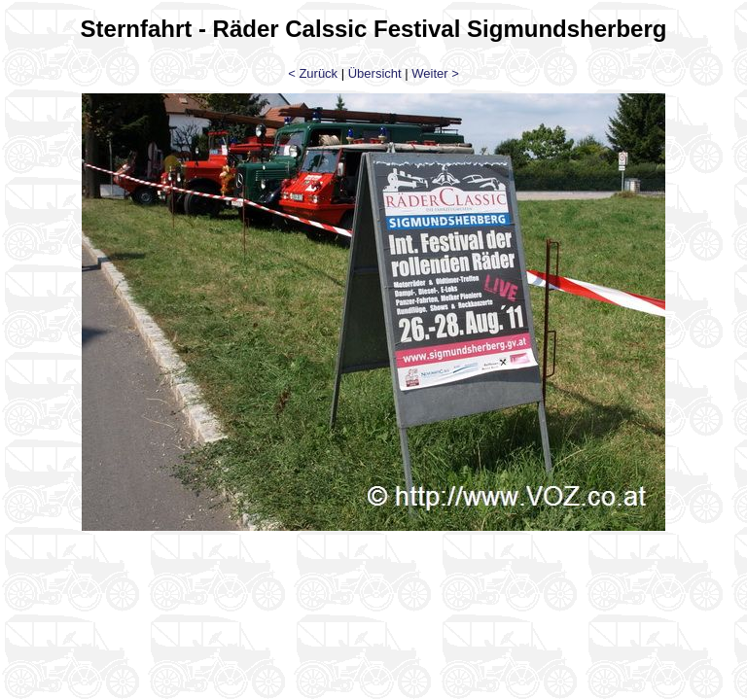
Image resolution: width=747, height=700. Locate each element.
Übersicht (375, 73)
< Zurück (313, 73)
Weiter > (435, 73)
